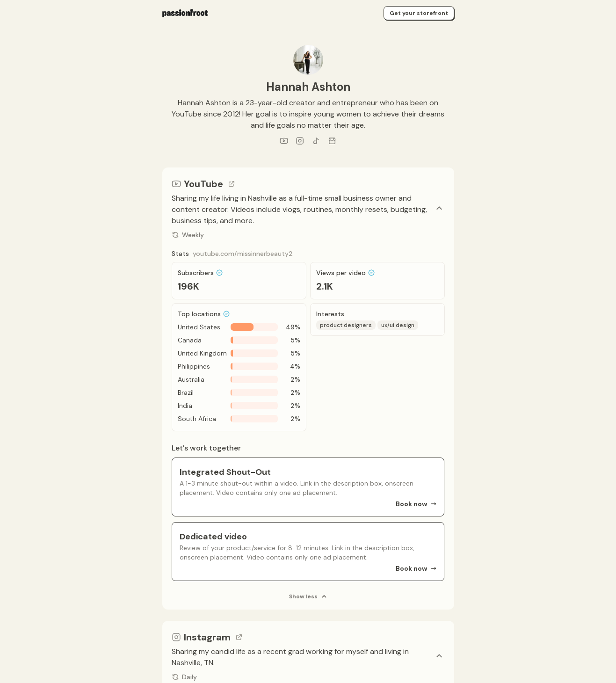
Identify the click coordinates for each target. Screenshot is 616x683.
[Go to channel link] (232, 184)
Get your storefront (419, 13)
